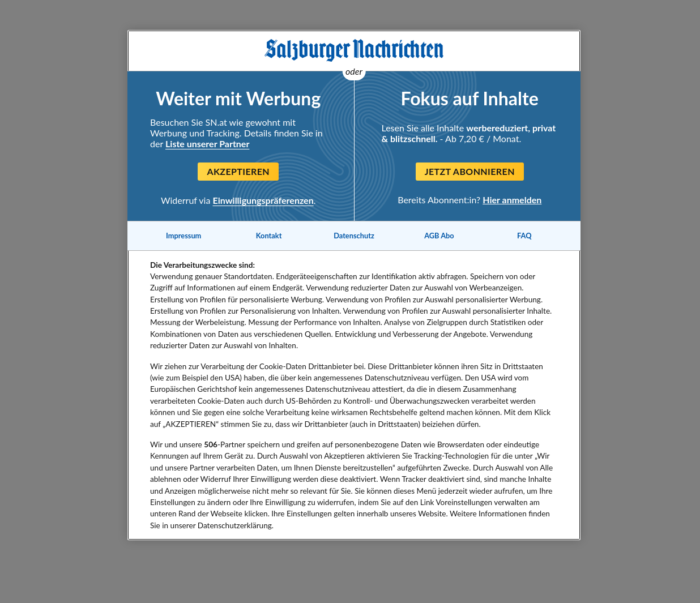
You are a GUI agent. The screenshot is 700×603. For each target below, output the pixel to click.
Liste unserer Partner (207, 144)
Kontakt (269, 236)
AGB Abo (439, 236)
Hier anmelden (512, 200)
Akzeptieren (238, 171)
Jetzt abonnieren (470, 171)
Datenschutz (354, 236)
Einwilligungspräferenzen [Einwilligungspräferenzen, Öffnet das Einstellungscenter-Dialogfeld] (263, 200)
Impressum (183, 236)
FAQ (524, 236)
